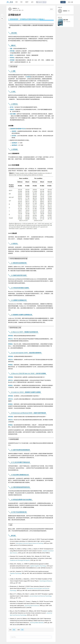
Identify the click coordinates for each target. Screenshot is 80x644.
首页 (17, 2)
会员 (32, 2)
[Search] (41, 2)
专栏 (21, 2)
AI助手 (27, 2)
